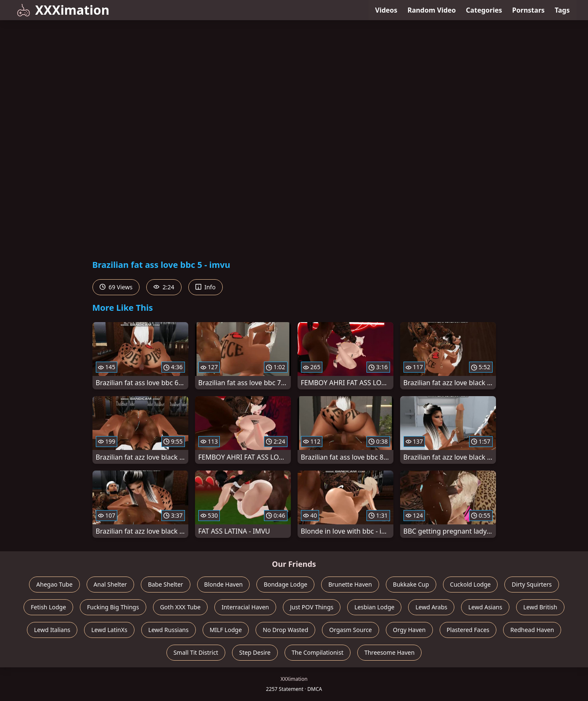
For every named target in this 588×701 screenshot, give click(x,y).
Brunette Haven (350, 584)
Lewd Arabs (431, 607)
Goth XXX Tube (181, 607)
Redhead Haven (532, 630)
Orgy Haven (409, 630)
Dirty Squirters (531, 584)
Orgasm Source (350, 630)
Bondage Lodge (285, 584)
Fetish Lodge (48, 607)
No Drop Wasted (285, 630)
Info (206, 287)
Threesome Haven (389, 652)
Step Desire (255, 652)
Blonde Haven (224, 584)
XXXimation (63, 10)
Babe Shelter (166, 584)
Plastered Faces (468, 630)
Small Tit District (196, 652)
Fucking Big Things (113, 607)
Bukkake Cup (411, 584)
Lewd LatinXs (109, 630)
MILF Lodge (226, 630)
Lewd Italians (52, 630)
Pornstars (529, 10)
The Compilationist (318, 652)
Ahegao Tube (54, 584)
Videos (386, 10)
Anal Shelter (110, 584)
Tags (562, 10)
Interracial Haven (245, 607)
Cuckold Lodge (471, 584)
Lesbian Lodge (374, 607)
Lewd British (540, 607)
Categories (484, 10)
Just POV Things (312, 607)
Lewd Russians (169, 630)
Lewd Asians (485, 607)
